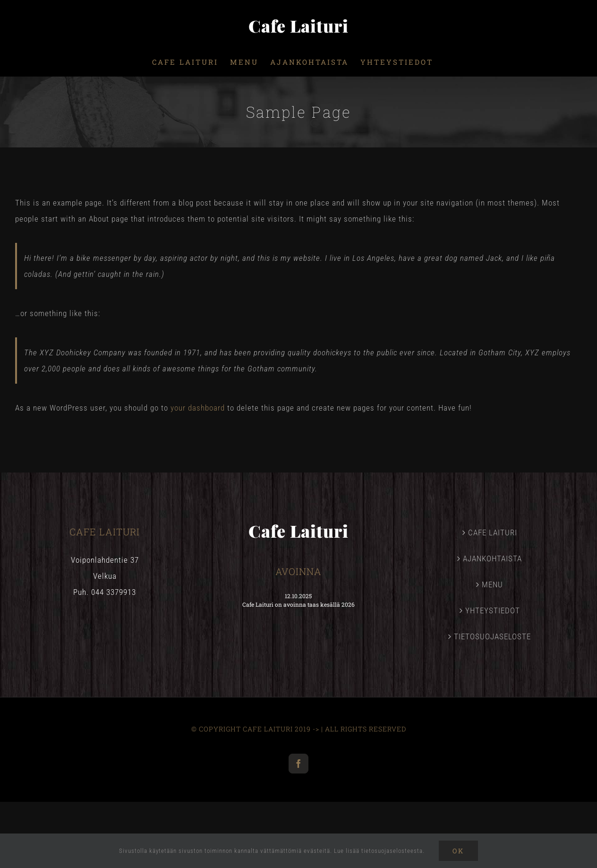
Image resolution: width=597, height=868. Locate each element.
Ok (458, 851)
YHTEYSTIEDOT (493, 610)
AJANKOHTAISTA (492, 559)
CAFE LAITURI (493, 533)
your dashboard (198, 408)
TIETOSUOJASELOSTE (492, 636)
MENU (492, 584)
